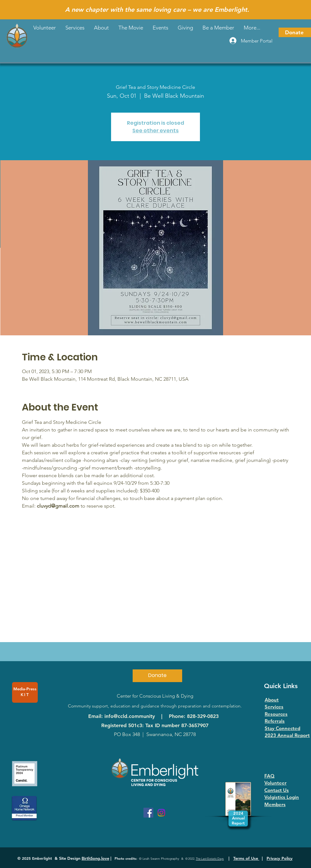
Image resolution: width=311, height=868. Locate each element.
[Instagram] (161, 813)
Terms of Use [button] (246, 858)
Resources (276, 714)
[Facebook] (148, 813)
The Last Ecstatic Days (210, 858)
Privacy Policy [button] (280, 858)
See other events (155, 131)
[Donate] (295, 32)
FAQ (269, 776)
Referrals (275, 721)
